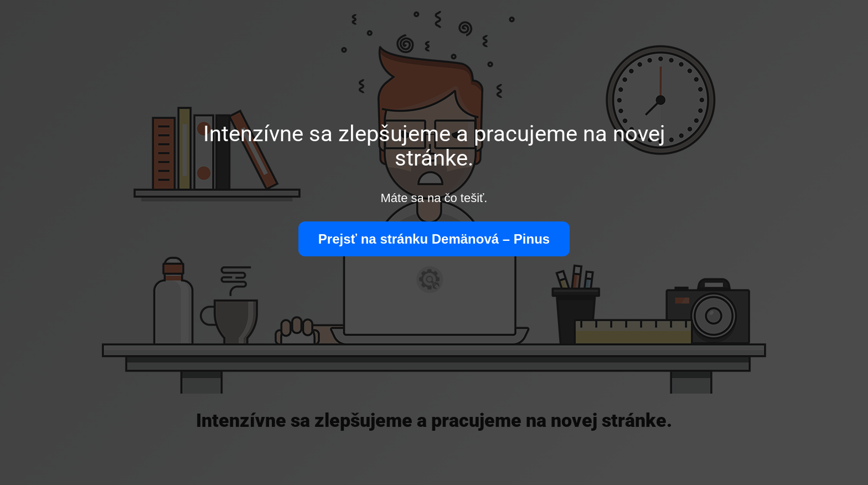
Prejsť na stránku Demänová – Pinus (434, 239)
